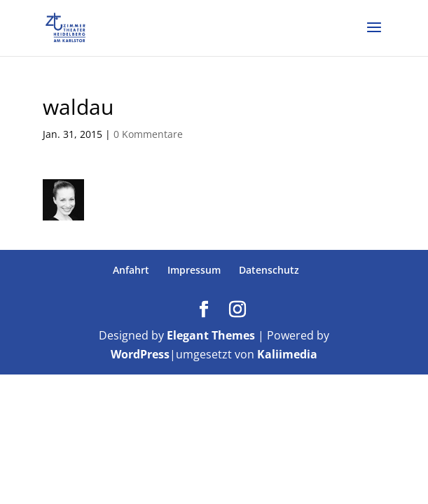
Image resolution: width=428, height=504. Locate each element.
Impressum (194, 270)
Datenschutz (269, 270)
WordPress (140, 354)
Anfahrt (131, 270)
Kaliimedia (287, 354)
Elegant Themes (211, 335)
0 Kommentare (148, 134)
